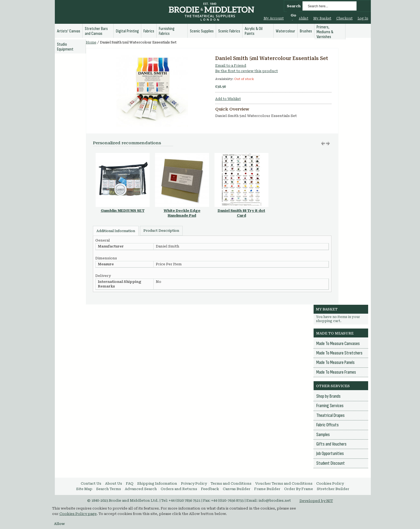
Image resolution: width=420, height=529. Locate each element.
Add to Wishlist (228, 99)
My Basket (322, 18)
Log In (363, 18)
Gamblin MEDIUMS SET (123, 211)
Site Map (84, 489)
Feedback (210, 489)
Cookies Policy (330, 483)
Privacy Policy (194, 483)
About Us (114, 483)
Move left (328, 143)
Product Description (161, 231)
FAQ (130, 483)
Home (91, 42)
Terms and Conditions (231, 483)
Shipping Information (157, 483)
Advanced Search (141, 489)
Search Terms (109, 489)
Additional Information (116, 231)
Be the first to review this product (247, 71)
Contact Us (91, 483)
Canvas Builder (237, 489)
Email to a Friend (231, 66)
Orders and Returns (179, 489)
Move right (323, 143)
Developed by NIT (316, 501)
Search (294, 6)
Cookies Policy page (78, 514)
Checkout (345, 18)
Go (293, 15)
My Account (274, 18)
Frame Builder (267, 489)
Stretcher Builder (333, 489)
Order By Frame (299, 489)
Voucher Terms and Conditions (284, 483)
